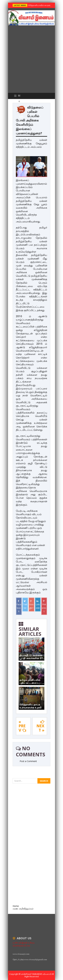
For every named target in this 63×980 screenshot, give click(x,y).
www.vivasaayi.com (21, 954)
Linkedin (38, 605)
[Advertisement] (31, 60)
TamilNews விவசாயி (42, 974)
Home (16, 906)
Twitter (25, 605)
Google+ (31, 605)
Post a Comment (28, 761)
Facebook (19, 606)
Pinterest (44, 606)
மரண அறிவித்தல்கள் (23, 909)
